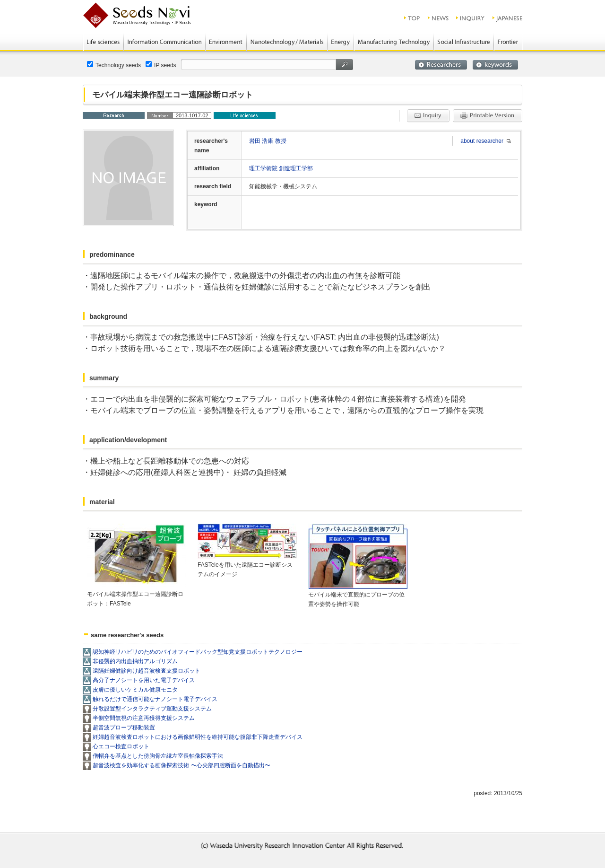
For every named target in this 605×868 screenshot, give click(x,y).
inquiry (471, 18)
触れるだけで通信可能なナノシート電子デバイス (155, 699)
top (412, 18)
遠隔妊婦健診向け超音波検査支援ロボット (147, 671)
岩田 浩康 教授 (268, 141)
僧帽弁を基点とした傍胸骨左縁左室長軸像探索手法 (158, 756)
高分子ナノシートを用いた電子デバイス (144, 680)
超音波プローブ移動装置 (124, 728)
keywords (495, 65)
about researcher (482, 141)
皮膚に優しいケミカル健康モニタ (135, 690)
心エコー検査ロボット (121, 746)
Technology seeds (114, 65)
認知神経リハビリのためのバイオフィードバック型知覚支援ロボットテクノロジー (198, 652)
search (345, 65)
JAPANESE (508, 18)
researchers (441, 65)
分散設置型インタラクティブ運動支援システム (152, 709)
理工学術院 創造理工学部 (281, 168)
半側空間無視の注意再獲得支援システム (144, 718)
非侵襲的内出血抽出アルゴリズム (135, 661)
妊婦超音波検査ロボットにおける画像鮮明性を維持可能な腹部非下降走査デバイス (198, 737)
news (438, 18)
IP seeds (161, 65)
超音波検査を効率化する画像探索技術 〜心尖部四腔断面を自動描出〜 (181, 765)
